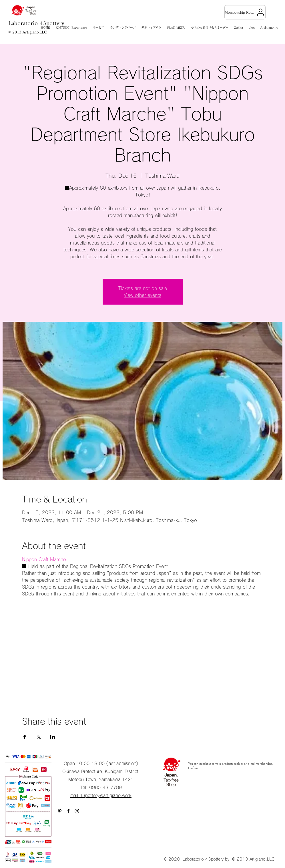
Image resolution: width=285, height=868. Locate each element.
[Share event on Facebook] (25, 737)
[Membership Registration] (245, 12)
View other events (142, 295)
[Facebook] (68, 811)
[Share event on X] (39, 737)
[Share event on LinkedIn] (53, 737)
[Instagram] (77, 811)
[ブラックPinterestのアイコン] (60, 811)
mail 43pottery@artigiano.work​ (101, 795)
